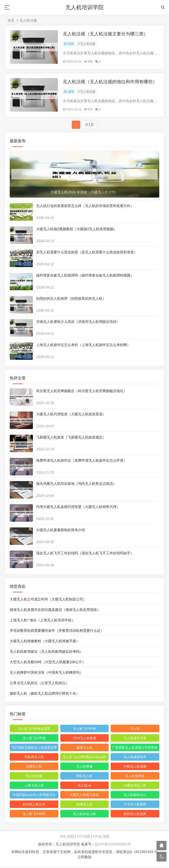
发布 (69, 92)
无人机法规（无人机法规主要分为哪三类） (106, 34)
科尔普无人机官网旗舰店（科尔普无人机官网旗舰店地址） (82, 392)
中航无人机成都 (135, 767)
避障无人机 (84, 748)
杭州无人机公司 (34, 805)
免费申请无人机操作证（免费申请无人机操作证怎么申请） (82, 461)
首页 (11, 20)
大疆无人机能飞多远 (84, 796)
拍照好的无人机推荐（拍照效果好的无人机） (71, 299)
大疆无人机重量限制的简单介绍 (61, 531)
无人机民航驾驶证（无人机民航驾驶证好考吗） (47, 652)
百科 (69, 44)
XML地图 (67, 837)
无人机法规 (34, 777)
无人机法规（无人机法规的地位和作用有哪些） (110, 82)
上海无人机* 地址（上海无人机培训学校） (42, 621)
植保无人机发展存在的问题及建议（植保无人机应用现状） (55, 610)
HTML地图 (101, 837)
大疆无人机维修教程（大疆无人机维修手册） (45, 642)
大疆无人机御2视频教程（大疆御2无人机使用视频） (77, 230)
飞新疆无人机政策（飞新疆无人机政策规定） (71, 438)
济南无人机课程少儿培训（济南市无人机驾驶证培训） (78, 322)
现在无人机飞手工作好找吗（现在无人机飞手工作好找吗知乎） (85, 554)
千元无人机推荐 (135, 805)
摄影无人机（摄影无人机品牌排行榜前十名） (45, 694)
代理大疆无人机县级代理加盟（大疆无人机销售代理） (78, 507)
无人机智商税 (135, 777)
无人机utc (84, 786)
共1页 (89, 125)
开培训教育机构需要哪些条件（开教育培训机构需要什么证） (57, 631)
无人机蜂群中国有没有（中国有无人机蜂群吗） (47, 673)
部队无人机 (84, 777)
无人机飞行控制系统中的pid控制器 (84, 759)
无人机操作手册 (135, 739)
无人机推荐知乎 (135, 758)
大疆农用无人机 (135, 786)
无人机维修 (84, 767)
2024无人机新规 (84, 739)
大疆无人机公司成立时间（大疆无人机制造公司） (48, 600)
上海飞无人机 (34, 786)
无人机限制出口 (135, 796)
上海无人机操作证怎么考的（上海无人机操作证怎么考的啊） (84, 346)
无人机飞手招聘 (34, 815)
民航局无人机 (34, 758)
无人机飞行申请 (84, 729)
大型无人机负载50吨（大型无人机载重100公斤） (48, 663)
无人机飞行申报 (34, 739)
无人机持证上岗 (84, 815)
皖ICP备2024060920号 (113, 845)
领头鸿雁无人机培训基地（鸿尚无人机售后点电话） (77, 484)
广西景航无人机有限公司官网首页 (135, 749)
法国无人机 (34, 767)
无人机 (135, 729)
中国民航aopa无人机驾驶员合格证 (34, 796)
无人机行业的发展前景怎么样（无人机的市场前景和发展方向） (85, 207)
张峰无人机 (84, 805)
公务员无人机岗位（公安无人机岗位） (40, 684)
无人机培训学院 (84, 7)
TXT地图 (83, 837)
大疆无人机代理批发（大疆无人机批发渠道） (71, 415)
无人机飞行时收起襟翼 (34, 729)
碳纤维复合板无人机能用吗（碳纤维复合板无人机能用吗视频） (85, 276)
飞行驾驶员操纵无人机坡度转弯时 (34, 749)
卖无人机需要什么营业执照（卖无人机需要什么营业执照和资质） (87, 253)
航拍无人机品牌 (135, 815)
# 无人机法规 (87, 44)
